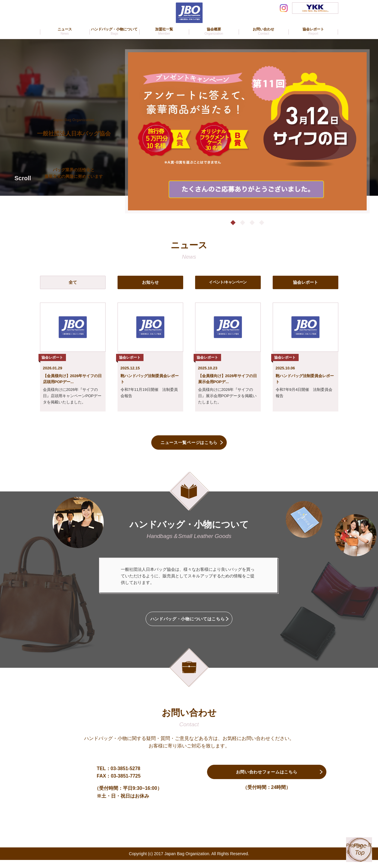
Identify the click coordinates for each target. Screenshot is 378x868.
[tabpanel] (247, 131)
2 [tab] (242, 222)
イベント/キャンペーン (228, 282)
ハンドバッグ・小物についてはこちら (189, 624)
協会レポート (306, 282)
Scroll (23, 178)
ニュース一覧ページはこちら (189, 444)
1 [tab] (231, 222)
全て (73, 282)
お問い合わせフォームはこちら (267, 782)
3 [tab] (252, 222)
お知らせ (150, 282)
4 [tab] (263, 222)
